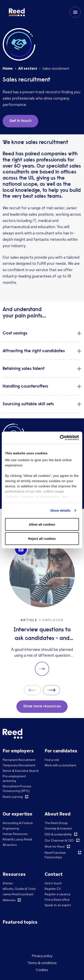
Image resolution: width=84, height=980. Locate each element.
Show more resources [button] (42, 706)
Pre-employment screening (14, 778)
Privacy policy (42, 956)
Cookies (42, 970)
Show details (60, 510)
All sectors (28, 68)
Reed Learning (13, 797)
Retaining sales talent (24, 369)
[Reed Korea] (17, 12)
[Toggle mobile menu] (75, 12)
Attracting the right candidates (34, 351)
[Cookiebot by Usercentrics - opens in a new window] (60, 438)
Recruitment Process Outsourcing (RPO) (17, 789)
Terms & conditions (42, 963)
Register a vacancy (58, 894)
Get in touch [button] (20, 121)
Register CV (53, 889)
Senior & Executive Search (21, 771)
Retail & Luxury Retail (17, 839)
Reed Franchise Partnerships (55, 855)
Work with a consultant (60, 765)
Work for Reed (55, 847)
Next (52, 690)
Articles (8, 883)
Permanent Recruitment (19, 760)
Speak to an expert (58, 905)
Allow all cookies (42, 524)
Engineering (11, 828)
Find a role (52, 760)
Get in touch (53, 883)
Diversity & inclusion (58, 828)
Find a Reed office (57, 900)
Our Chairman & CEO (59, 840)
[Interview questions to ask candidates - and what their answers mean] (42, 609)
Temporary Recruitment (19, 765)
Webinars (9, 900)
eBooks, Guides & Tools (19, 889)
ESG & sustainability (58, 834)
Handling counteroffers (25, 386)
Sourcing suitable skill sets (28, 404)
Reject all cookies (42, 539)
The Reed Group (56, 823)
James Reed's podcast (18, 894)
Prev (32, 690)
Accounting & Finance (18, 823)
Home (8, 68)
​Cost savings (15, 333)
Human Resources (15, 834)
